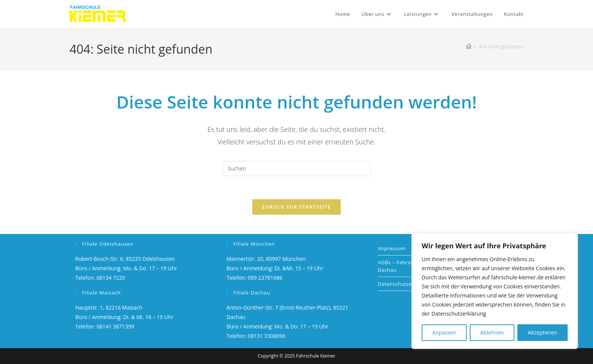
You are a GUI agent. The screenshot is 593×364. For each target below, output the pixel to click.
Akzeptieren (543, 332)
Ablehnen (492, 332)
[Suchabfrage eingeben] (296, 169)
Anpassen (444, 332)
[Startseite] (469, 46)
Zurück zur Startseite (297, 207)
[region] (495, 291)
